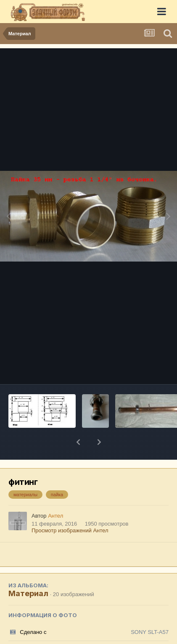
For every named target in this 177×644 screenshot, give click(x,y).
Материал (28, 572)
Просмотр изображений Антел (70, 509)
